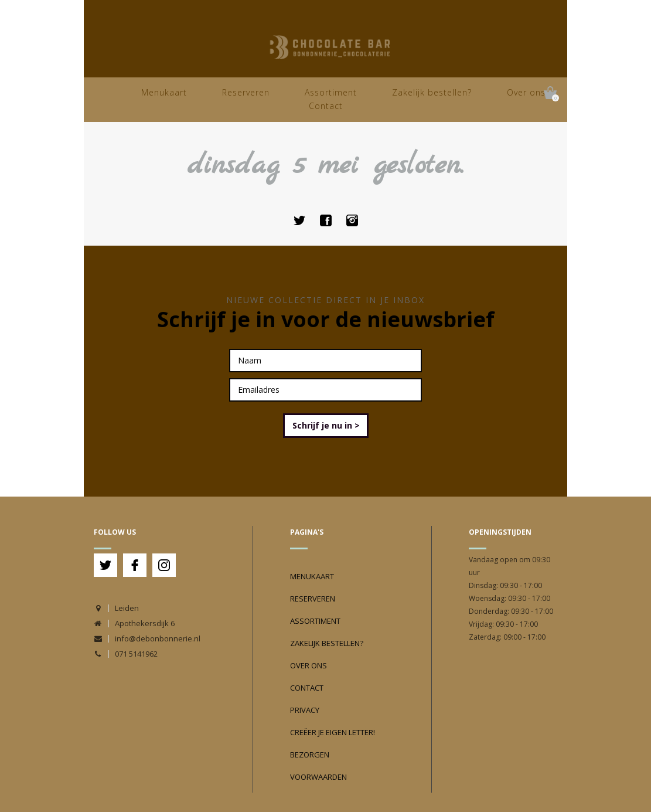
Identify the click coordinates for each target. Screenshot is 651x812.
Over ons (526, 92)
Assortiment (331, 92)
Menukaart (164, 92)
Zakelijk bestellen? (432, 92)
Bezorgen (310, 755)
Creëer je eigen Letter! (333, 732)
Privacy (305, 710)
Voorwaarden (318, 777)
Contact (326, 106)
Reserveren (246, 92)
